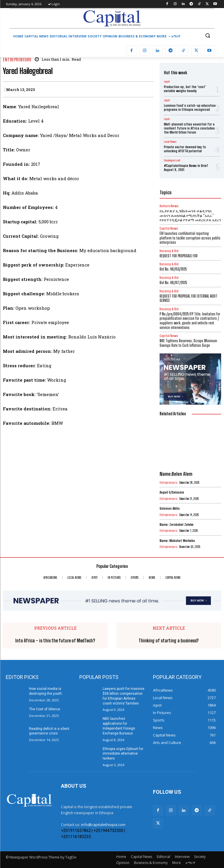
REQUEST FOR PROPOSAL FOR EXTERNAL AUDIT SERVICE (188, 298)
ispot (167, 81)
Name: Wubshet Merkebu (178, 541)
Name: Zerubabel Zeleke (177, 525)
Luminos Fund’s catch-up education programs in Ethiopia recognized (190, 107)
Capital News (169, 336)
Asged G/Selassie (172, 492)
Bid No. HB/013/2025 (173, 269)
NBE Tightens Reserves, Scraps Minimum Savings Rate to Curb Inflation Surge (188, 343)
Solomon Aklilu (170, 508)
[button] (207, 36)
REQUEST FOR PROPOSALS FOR (179, 256)
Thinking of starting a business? (169, 640)
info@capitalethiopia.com (103, 825)
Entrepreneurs (17, 60)
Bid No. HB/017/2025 (173, 283)
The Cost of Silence (45, 709)
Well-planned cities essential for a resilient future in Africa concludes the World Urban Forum (189, 128)
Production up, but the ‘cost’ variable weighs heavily (185, 89)
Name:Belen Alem (176, 474)
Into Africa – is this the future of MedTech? (55, 640)
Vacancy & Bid (169, 251)
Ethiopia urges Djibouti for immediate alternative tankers (123, 754)
